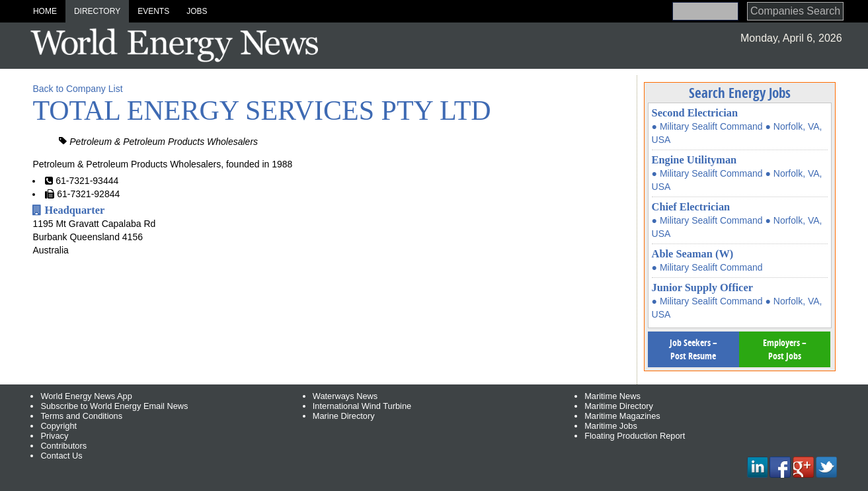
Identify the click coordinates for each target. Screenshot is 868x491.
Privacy (54, 436)
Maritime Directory (619, 406)
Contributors (63, 446)
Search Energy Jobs (740, 93)
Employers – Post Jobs (785, 349)
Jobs (197, 11)
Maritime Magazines (622, 416)
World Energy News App (86, 396)
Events (153, 11)
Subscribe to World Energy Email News (114, 406)
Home (45, 11)
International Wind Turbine (362, 406)
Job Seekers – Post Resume (693, 349)
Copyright (59, 426)
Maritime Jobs (611, 426)
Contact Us (61, 456)
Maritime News (612, 396)
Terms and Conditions (81, 416)
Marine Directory (344, 416)
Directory (97, 11)
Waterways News (345, 396)
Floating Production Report (635, 436)
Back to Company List (77, 89)
